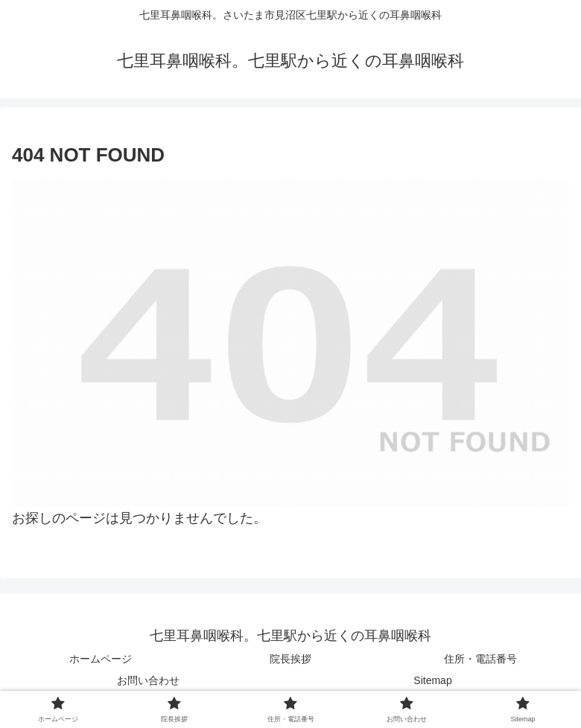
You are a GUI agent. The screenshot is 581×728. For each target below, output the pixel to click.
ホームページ (101, 659)
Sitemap (432, 680)
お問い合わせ (148, 680)
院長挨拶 (290, 659)
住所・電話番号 (480, 659)
